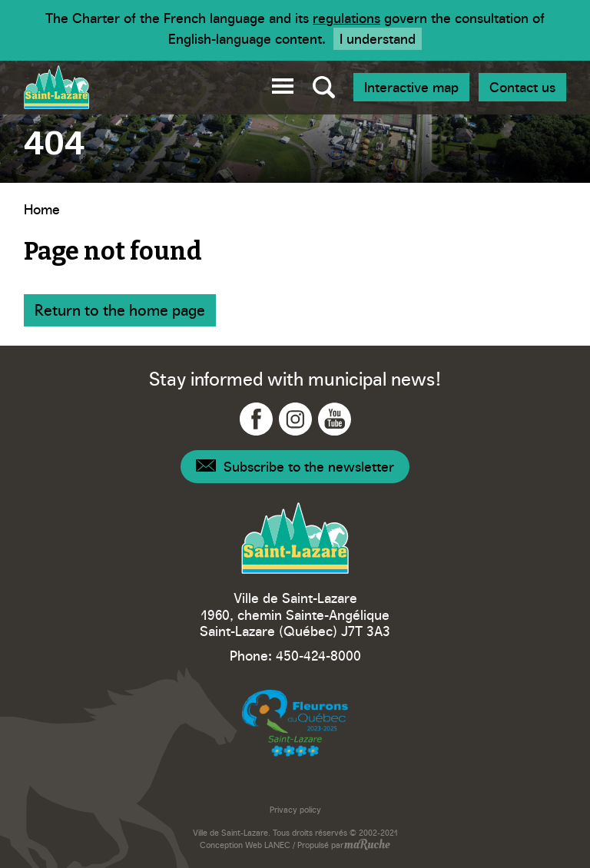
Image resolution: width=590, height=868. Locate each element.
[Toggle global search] (324, 88)
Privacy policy (295, 809)
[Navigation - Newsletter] (295, 467)
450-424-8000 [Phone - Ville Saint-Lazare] (318, 655)
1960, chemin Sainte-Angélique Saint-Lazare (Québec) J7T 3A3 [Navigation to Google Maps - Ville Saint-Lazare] (295, 623)
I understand (378, 38)
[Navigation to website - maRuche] (367, 846)
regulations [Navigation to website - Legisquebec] (346, 17)
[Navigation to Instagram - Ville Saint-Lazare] (295, 419)
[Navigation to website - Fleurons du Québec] (295, 723)
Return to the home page (120, 309)
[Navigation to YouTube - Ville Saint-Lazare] (335, 419)
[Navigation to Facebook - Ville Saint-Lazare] (256, 419)
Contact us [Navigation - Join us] (522, 86)
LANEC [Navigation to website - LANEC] (277, 845)
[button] (283, 83)
